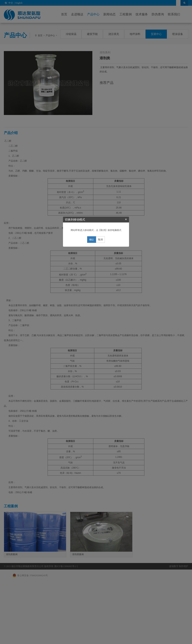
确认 (92, 330)
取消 (100, 330)
